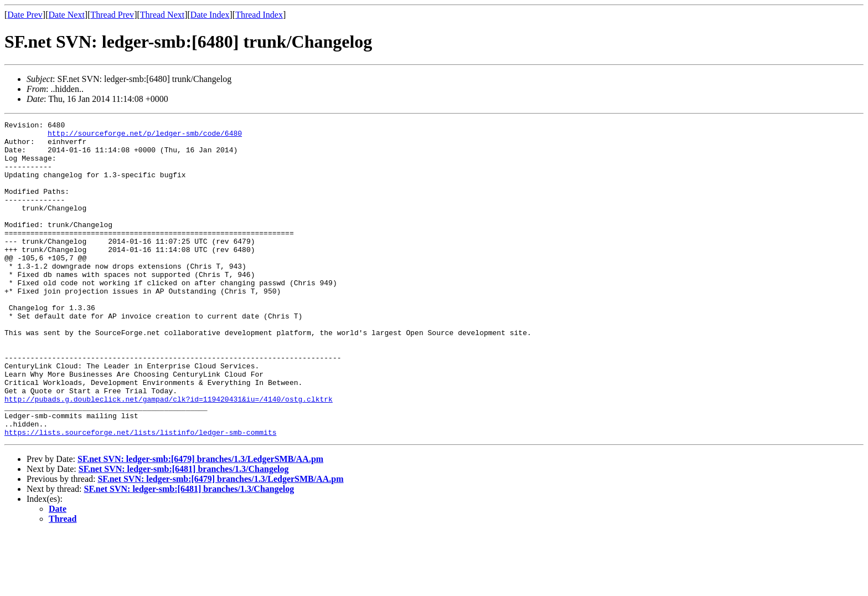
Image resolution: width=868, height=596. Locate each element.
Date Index (210, 15)
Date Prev (25, 15)
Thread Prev (112, 15)
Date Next (67, 15)
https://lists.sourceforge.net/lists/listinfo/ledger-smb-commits (140, 495)
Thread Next (162, 15)
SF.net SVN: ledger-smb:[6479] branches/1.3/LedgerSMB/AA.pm (200, 522)
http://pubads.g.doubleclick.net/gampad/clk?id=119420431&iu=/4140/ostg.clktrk (169, 455)
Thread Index (259, 15)
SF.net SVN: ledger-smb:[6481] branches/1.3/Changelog (184, 532)
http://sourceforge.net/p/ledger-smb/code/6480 (145, 136)
